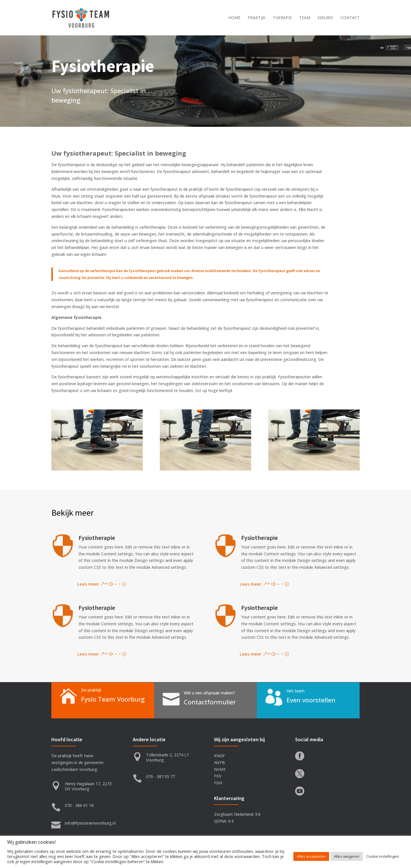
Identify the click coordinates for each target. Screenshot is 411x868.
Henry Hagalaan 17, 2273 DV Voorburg (88, 786)
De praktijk (91, 690)
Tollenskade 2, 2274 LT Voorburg (168, 757)
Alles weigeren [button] (347, 856)
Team (305, 18)
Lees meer (88, 584)
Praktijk (257, 18)
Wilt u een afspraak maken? (209, 693)
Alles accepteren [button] (311, 856)
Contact (350, 18)
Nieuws (325, 18)
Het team (296, 691)
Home (234, 18)
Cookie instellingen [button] (383, 856)
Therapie (282, 18)
